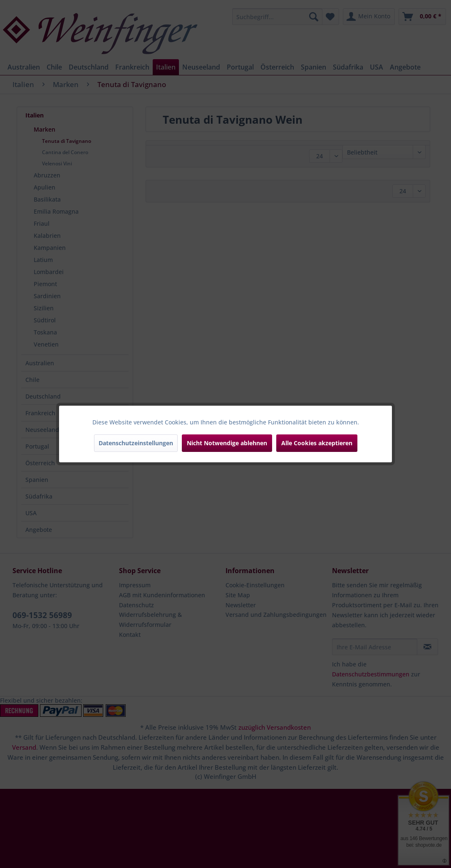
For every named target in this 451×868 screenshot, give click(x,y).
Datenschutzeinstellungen (136, 443)
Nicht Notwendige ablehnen (227, 443)
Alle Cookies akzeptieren (317, 443)
